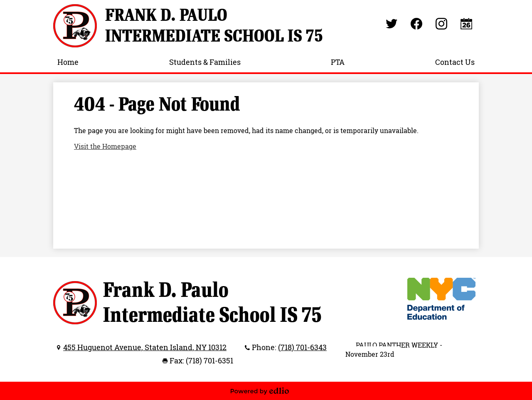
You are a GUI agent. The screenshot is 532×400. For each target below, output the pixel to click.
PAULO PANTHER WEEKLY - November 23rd (394, 350)
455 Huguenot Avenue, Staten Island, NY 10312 (145, 347)
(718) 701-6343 (302, 347)
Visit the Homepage (105, 146)
